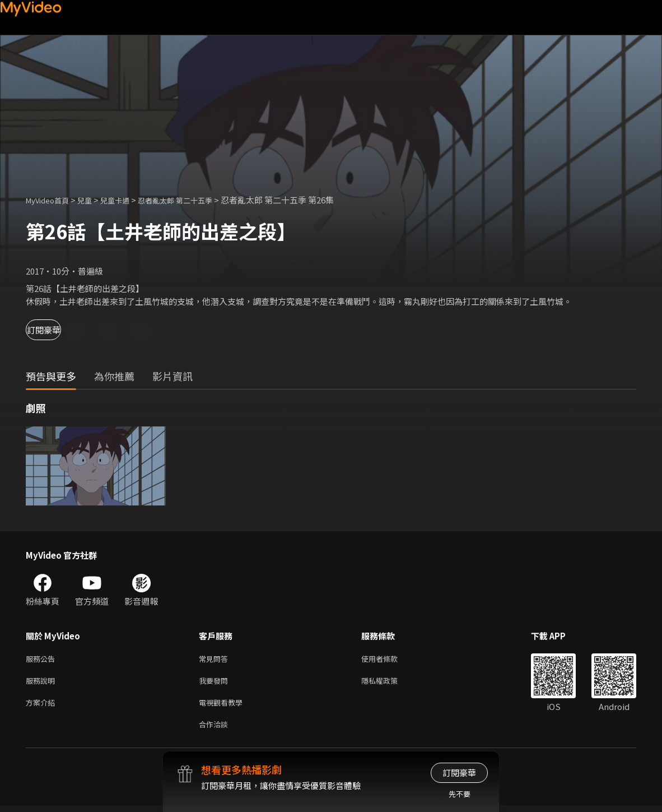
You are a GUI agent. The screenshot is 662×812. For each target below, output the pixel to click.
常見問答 (216, 659)
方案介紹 (43, 706)
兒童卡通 (127, 200)
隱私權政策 (389, 683)
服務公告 (43, 659)
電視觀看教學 (224, 706)
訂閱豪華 (57, 330)
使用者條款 (389, 659)
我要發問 (216, 683)
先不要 (460, 794)
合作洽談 (216, 730)
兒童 (94, 200)
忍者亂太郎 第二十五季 (195, 200)
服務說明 (43, 683)
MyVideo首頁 (51, 200)
